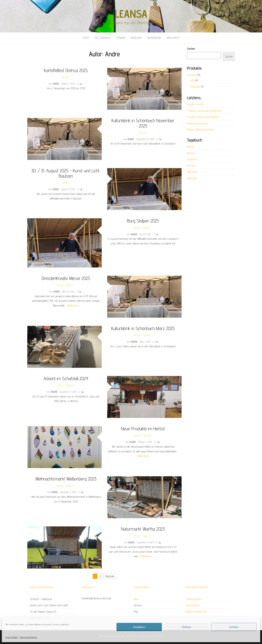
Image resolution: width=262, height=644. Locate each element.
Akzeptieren (139, 627)
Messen (60, 285)
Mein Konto (173, 38)
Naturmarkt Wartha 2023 (143, 529)
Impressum (88, 587)
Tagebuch (65, 183)
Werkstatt (147, 436)
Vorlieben (234, 627)
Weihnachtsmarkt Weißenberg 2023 (66, 479)
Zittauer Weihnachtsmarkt (201, 130)
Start (86, 38)
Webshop (136, 38)
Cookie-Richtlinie (12, 637)
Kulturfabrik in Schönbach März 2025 (143, 328)
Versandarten (193, 605)
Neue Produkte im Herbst (143, 429)
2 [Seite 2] (100, 576)
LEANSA (131, 14)
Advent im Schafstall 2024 (66, 378)
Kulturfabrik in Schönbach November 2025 (143, 123)
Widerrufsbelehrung (196, 612)
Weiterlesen (73, 305)
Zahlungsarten (193, 599)
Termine (121, 38)
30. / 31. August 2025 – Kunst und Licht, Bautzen (66, 173)
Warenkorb (154, 38)
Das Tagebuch (103, 38)
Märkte (137, 228)
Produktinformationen (197, 587)
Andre (56, 84)
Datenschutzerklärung (28, 637)
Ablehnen (186, 627)
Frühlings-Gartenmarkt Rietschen (204, 111)
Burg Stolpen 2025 (143, 221)
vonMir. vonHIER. (196, 104)
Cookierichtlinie (141, 587)
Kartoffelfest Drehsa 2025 (66, 70)
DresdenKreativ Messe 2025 (66, 278)
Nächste (110, 576)
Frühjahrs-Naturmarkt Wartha (203, 117)
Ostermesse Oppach (198, 123)
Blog (136, 599)
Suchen (191, 49)
